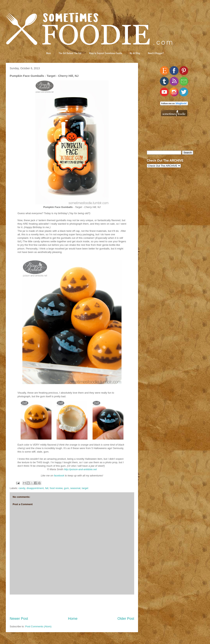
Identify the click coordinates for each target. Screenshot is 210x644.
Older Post (126, 619)
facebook (59, 476)
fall (47, 488)
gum (66, 488)
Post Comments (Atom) (38, 626)
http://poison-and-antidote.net (80, 469)
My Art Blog (135, 53)
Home (73, 619)
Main (49, 53)
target (85, 488)
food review (56, 488)
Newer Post (19, 619)
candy (22, 488)
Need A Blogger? (156, 53)
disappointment (35, 488)
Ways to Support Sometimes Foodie (106, 53)
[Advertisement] (72, 605)
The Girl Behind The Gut (70, 53)
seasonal (75, 488)
